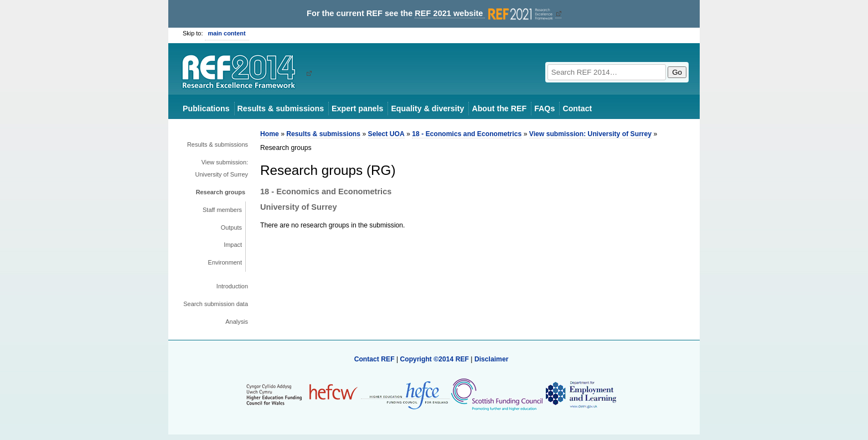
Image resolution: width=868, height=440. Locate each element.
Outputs (231, 227)
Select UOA (386, 134)
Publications (206, 108)
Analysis (237, 322)
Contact (577, 108)
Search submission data (216, 304)
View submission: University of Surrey (222, 168)
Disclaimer (492, 359)
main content (227, 33)
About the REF (499, 108)
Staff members (222, 210)
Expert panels (357, 108)
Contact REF (374, 359)
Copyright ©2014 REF (435, 359)
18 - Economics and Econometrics (467, 134)
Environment (225, 262)
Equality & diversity (427, 108)
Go (677, 72)
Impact (233, 245)
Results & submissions (281, 108)
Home (270, 134)
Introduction (232, 286)
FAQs (544, 108)
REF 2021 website (485, 14)
